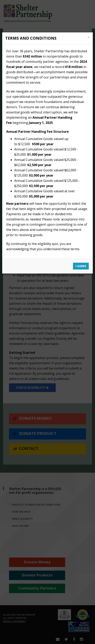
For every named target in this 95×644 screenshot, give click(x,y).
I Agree (81, 266)
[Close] (89, 37)
